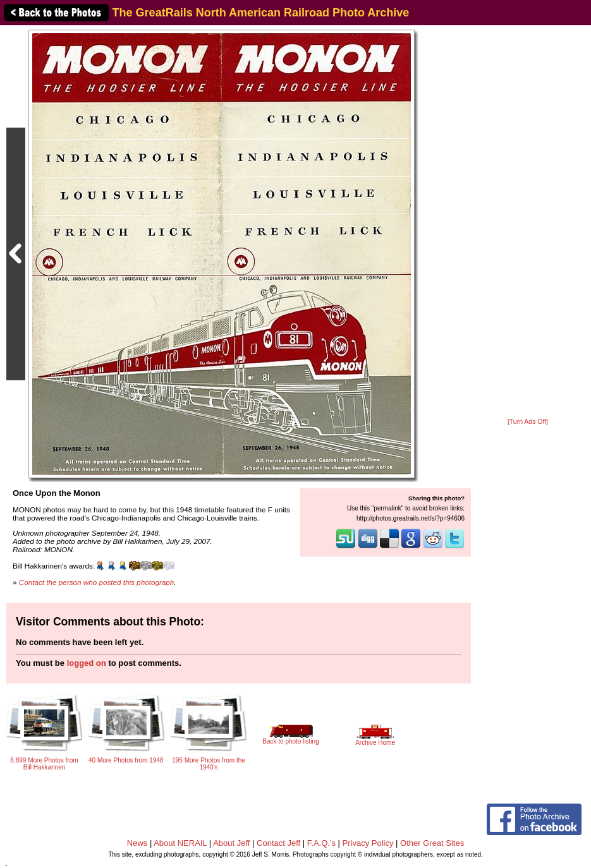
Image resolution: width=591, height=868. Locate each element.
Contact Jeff (278, 843)
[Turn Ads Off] (528, 422)
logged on (87, 663)
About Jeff (231, 843)
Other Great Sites (432, 843)
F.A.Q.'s (321, 843)
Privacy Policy (368, 843)
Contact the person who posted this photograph (97, 582)
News (137, 843)
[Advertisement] (528, 222)
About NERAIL (180, 843)
